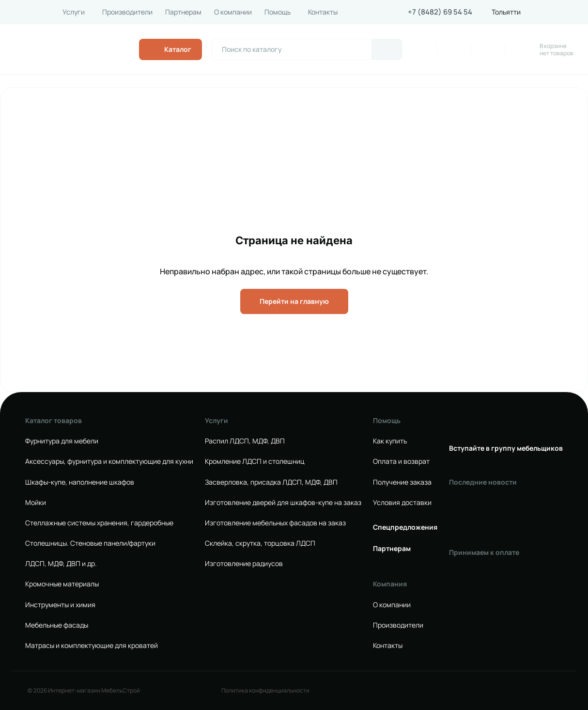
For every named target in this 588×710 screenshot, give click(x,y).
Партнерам (183, 12)
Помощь (278, 12)
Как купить (390, 441)
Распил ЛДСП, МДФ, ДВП (245, 441)
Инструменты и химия (60, 605)
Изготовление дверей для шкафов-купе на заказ (283, 503)
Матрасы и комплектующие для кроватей (92, 646)
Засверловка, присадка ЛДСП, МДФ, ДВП (271, 482)
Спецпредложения (405, 527)
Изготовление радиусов (244, 564)
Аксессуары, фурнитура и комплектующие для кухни (109, 461)
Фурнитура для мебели (62, 441)
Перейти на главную (294, 301)
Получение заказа (402, 482)
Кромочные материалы (62, 584)
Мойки (36, 503)
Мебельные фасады (57, 625)
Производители (127, 12)
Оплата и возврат (401, 461)
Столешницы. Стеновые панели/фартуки (90, 543)
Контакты (323, 12)
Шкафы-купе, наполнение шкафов (80, 482)
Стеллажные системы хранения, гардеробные (99, 523)
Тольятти (506, 12)
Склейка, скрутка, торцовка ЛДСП (260, 543)
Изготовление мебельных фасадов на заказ (275, 523)
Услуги (74, 12)
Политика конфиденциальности (265, 691)
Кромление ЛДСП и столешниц (255, 461)
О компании (233, 12)
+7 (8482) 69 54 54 (440, 12)
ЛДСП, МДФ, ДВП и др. (61, 564)
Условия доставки (402, 503)
